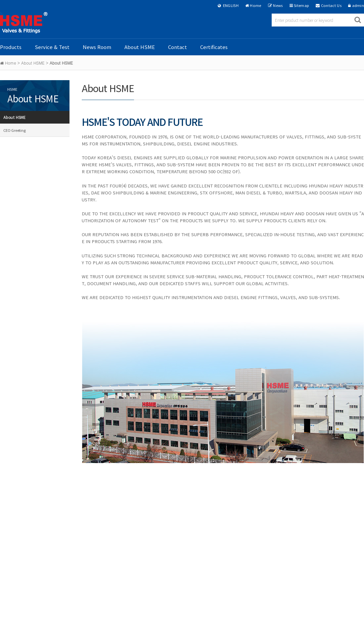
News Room (97, 47)
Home (255, 5)
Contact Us (331, 5)
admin (358, 5)
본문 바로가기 (0, 0)
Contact (178, 47)
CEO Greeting (15, 130)
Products (11, 47)
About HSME (140, 47)
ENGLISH (228, 5)
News (278, 5)
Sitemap (301, 5)
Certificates (214, 47)
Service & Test (52, 47)
